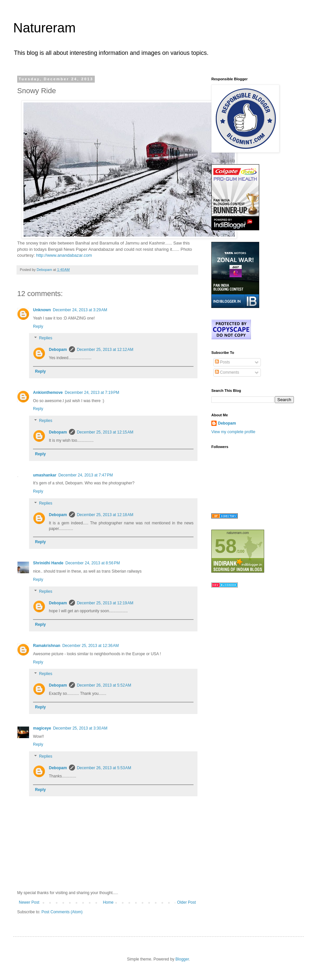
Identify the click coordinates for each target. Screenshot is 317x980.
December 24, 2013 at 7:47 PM (86, 475)
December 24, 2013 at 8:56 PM (93, 563)
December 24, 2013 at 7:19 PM (92, 393)
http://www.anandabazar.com (64, 255)
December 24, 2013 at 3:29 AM (80, 310)
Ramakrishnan (47, 646)
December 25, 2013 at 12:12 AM (105, 350)
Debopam (58, 350)
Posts (222, 362)
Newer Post (29, 902)
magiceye (42, 728)
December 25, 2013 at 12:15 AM (105, 432)
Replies (46, 338)
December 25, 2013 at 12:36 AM (91, 646)
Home (108, 902)
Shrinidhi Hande (48, 563)
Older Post (186, 902)
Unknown (42, 310)
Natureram (44, 28)
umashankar (45, 475)
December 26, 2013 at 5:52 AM (104, 685)
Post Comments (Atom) (62, 912)
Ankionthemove (48, 393)
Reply (38, 326)
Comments (227, 372)
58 (226, 546)
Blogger (182, 959)
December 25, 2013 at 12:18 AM (105, 515)
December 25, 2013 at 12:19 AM (105, 603)
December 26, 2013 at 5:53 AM (104, 768)
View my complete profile (233, 432)
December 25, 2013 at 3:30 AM (80, 728)
